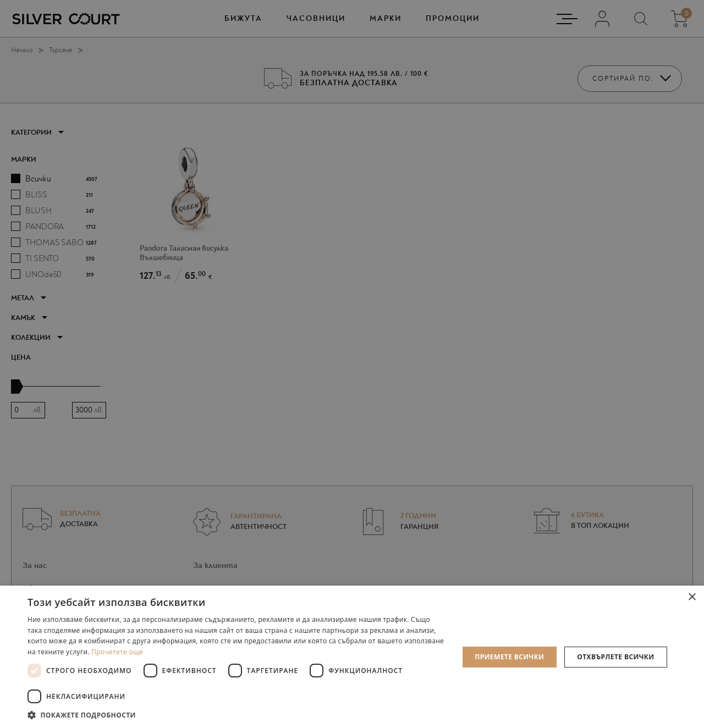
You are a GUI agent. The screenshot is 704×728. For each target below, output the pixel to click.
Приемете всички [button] (509, 657)
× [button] (692, 597)
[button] (237, 715)
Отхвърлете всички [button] (615, 657)
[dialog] (352, 364)
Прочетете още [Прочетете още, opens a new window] (117, 652)
